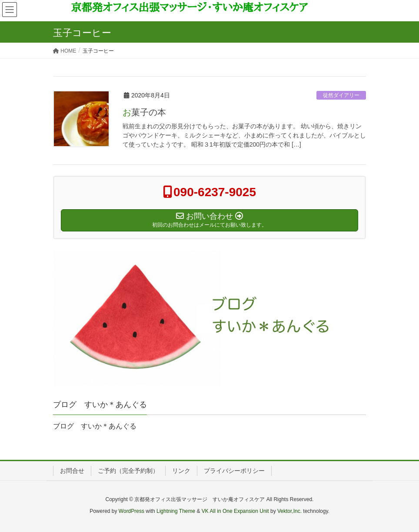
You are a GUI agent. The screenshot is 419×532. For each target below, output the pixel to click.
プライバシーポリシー (234, 471)
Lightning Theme (176, 511)
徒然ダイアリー (341, 95)
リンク (181, 471)
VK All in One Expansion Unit (235, 511)
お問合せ (72, 471)
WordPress (131, 511)
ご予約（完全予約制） (128, 471)
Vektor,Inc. (289, 511)
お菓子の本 (144, 112)
